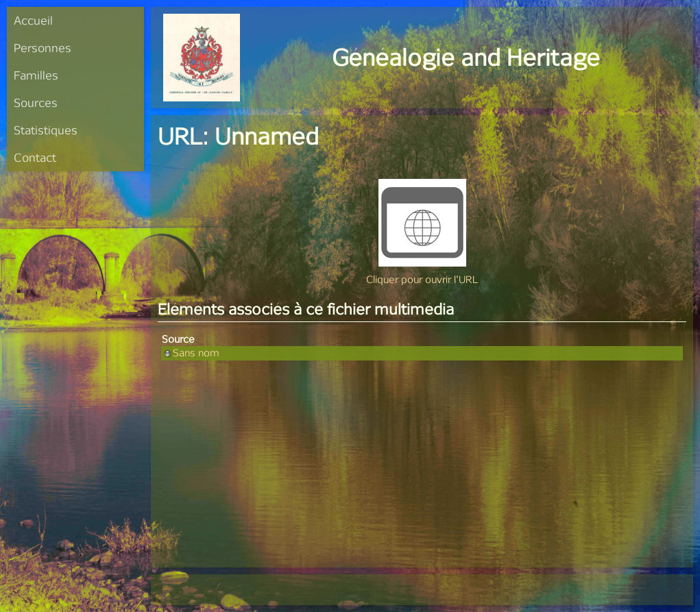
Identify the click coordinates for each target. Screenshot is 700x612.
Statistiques (46, 130)
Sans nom (191, 353)
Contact (35, 157)
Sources (36, 102)
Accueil (33, 20)
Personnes (43, 48)
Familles (36, 75)
